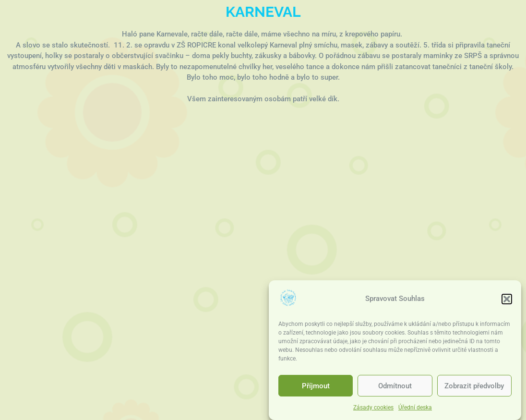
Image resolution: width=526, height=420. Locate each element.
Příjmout (316, 386)
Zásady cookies (373, 408)
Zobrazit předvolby (474, 386)
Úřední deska (415, 408)
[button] (507, 299)
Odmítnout (395, 386)
